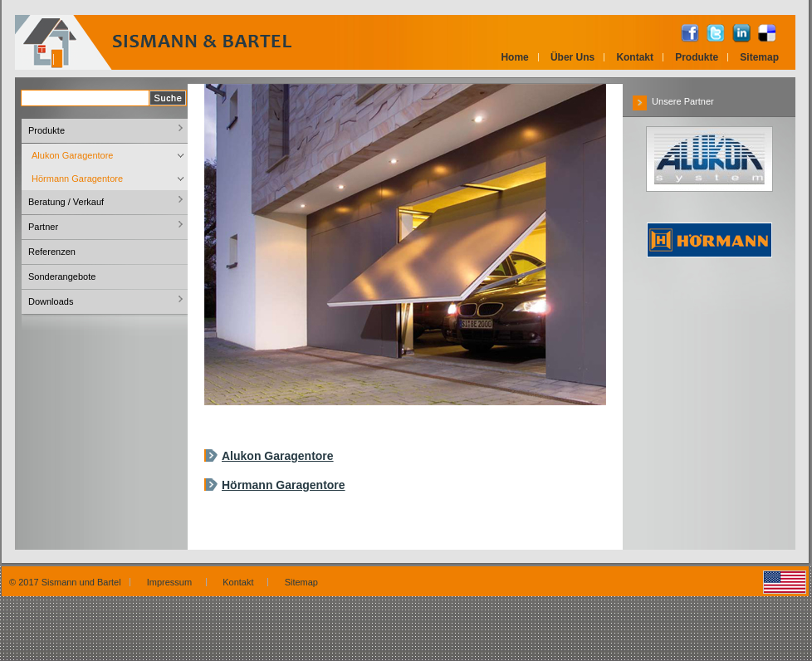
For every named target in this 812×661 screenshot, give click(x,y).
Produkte (697, 57)
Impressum (172, 582)
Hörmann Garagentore (284, 485)
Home (514, 57)
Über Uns (572, 57)
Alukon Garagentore (278, 456)
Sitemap (759, 57)
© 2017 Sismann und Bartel (65, 582)
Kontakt (635, 57)
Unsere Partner (673, 101)
